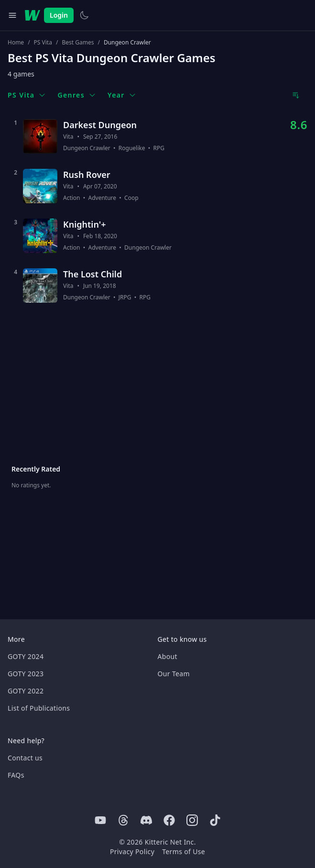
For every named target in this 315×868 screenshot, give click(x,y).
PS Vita (43, 43)
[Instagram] (192, 820)
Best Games (78, 43)
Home (16, 43)
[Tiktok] (215, 820)
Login (59, 15)
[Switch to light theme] (84, 15)
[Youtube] (100, 820)
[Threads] (123, 820)
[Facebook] (169, 820)
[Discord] (146, 820)
